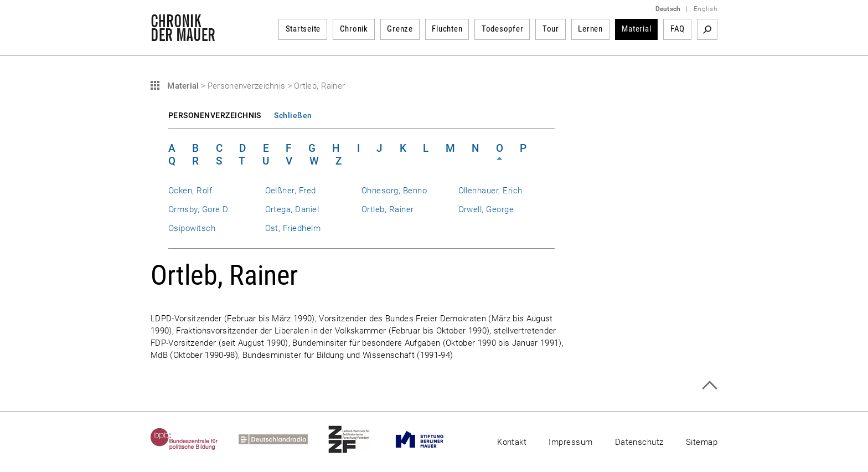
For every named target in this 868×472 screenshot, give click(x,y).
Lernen (590, 29)
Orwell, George (486, 209)
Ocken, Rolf (190, 191)
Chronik (354, 29)
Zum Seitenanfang (709, 385)
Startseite (303, 29)
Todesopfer (503, 29)
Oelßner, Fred (291, 191)
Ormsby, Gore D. (199, 209)
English (706, 9)
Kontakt (512, 442)
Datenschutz (639, 442)
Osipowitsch (192, 228)
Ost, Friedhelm (293, 228)
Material (636, 29)
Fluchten (447, 29)
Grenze (400, 29)
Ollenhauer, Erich (490, 191)
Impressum (570, 442)
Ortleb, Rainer (388, 209)
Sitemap (702, 442)
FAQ (678, 29)
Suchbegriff (707, 29)
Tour (551, 29)
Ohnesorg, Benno (394, 191)
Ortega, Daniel (292, 209)
